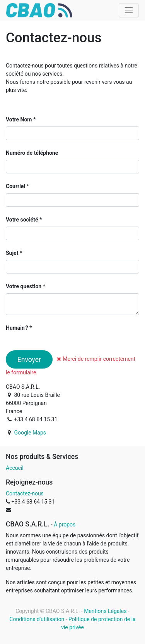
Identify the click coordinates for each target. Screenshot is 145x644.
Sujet (12, 253)
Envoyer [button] (29, 360)
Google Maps (30, 433)
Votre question (24, 286)
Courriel (15, 186)
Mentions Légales (105, 611)
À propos (65, 525)
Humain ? (17, 328)
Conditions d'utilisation (37, 619)
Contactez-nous (25, 493)
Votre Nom (19, 119)
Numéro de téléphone (32, 153)
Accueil (15, 468)
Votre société (22, 220)
